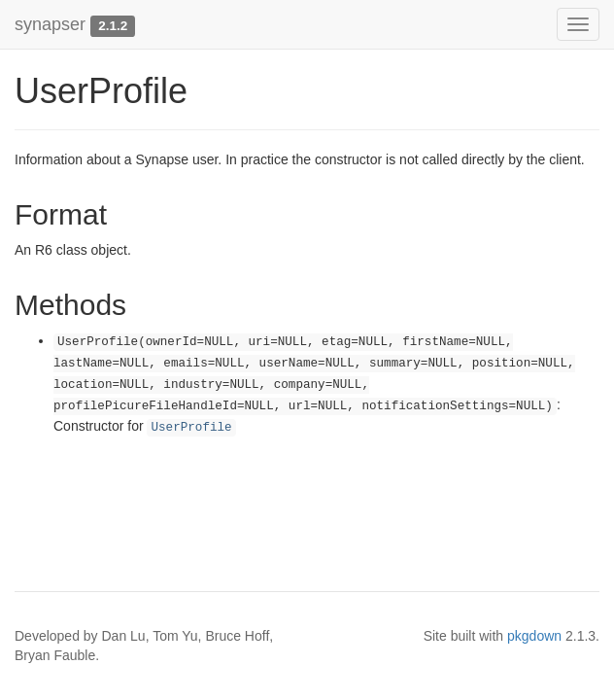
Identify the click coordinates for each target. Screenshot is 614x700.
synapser (50, 24)
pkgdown (534, 636)
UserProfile (191, 428)
